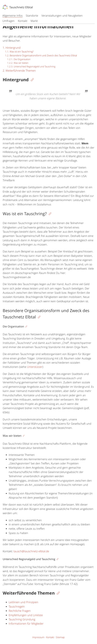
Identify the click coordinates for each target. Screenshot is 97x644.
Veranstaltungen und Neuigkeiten (62, 16)
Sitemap (60, 637)
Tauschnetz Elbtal (18, 7)
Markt (34, 21)
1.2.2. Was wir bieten (18, 63)
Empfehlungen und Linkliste (26, 615)
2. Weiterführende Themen (19, 71)
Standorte (32, 16)
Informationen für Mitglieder (26, 624)
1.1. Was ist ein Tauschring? (19, 52)
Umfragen (8, 21)
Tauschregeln (17, 606)
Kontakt (23, 21)
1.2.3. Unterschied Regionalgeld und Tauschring (31, 66)
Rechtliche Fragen (20, 611)
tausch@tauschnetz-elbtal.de (31, 551)
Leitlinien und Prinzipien (23, 602)
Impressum (38, 637)
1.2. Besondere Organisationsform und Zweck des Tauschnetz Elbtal (41, 55)
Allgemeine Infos (12, 16)
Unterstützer (35, 367)
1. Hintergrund (12, 48)
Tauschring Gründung (22, 619)
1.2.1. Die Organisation (19, 59)
